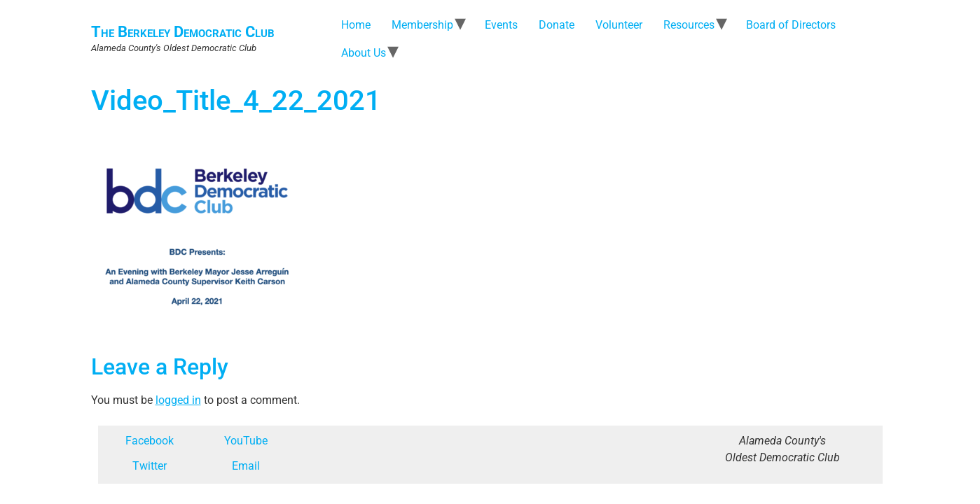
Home (356, 25)
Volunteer (619, 25)
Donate (557, 25)
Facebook (150, 441)
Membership (422, 25)
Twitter (150, 466)
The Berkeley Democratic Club (183, 32)
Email (246, 466)
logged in (178, 400)
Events (501, 25)
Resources (689, 25)
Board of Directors (791, 25)
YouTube (246, 441)
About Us (364, 53)
